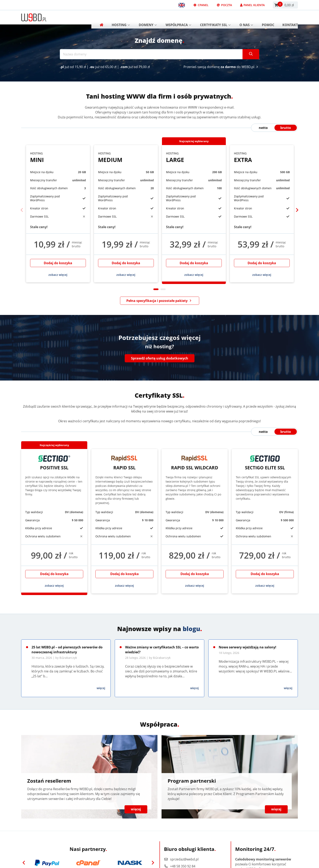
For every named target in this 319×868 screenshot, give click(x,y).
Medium (126, 157)
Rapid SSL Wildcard (195, 463)
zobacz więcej (58, 275)
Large (194, 157)
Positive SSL (54, 463)
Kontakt (290, 17)
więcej (101, 688)
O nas (246, 17)
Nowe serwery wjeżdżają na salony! (247, 647)
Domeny (148, 17)
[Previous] (22, 210)
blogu (191, 629)
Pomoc (268, 17)
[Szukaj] (251, 54)
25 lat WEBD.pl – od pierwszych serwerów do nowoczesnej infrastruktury (67, 650)
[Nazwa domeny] (151, 54)
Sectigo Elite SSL (265, 463)
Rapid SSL (124, 463)
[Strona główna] (100, 17)
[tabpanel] (58, 214)
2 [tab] (163, 289)
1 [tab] (156, 289)
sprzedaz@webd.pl (181, 859)
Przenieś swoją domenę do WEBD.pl (221, 67)
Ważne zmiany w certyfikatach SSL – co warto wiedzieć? (162, 650)
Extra (262, 157)
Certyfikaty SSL (215, 17)
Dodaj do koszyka (58, 263)
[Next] (297, 210)
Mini (58, 157)
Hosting (121, 17)
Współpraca (178, 17)
